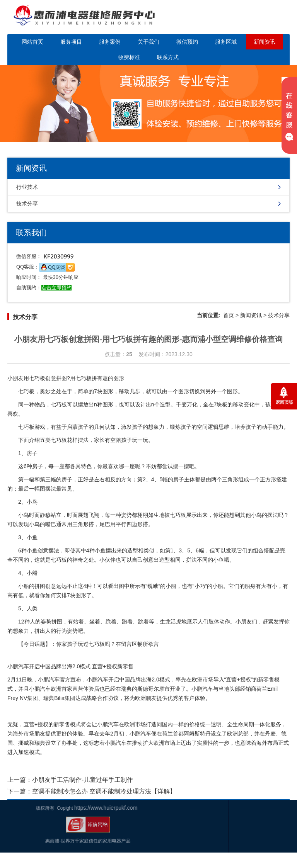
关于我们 (148, 42)
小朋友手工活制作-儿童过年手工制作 (83, 780)
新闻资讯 (265, 42)
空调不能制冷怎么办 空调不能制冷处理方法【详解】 (104, 791)
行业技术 (27, 187)
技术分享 (27, 204)
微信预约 (187, 42)
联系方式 (168, 57)
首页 (229, 315)
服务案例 (110, 42)
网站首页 (32, 42)
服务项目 (71, 42)
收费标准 (129, 57)
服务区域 (226, 42)
